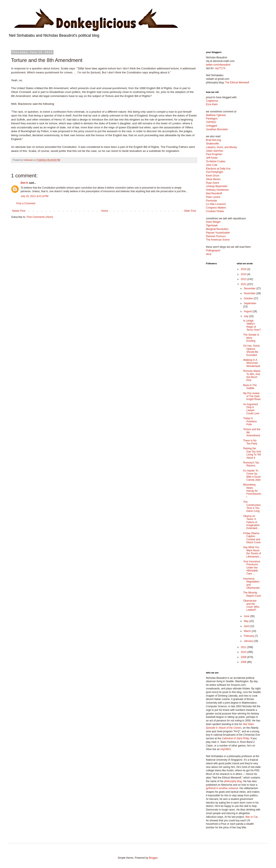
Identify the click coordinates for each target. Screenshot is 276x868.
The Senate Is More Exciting (251, 338)
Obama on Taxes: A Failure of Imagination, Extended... (252, 522)
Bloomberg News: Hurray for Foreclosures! (252, 491)
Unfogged (211, 126)
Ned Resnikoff (214, 193)
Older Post (190, 211)
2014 (244, 274)
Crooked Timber (215, 211)
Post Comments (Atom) (40, 217)
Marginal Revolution (217, 229)
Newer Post (19, 211)
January (249, 641)
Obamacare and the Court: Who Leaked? (251, 605)
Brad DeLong (213, 140)
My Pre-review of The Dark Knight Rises (252, 396)
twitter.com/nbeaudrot (218, 65)
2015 (244, 269)
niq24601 (226, 749)
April (247, 626)
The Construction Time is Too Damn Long (252, 506)
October (249, 298)
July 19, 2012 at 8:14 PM (34, 196)
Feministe (211, 201)
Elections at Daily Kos (218, 169)
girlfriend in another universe (222, 788)
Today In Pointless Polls (250, 421)
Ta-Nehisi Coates (216, 161)
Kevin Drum (213, 176)
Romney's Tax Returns (251, 464)
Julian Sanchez (215, 151)
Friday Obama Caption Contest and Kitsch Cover (252, 538)
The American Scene (218, 240)
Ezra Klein (212, 104)
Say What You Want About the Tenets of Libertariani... (252, 552)
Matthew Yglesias (216, 115)
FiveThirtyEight (214, 172)
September (250, 303)
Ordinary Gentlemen (217, 190)
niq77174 (220, 68)
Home (105, 211)
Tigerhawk (212, 225)
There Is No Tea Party (250, 442)
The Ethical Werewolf (237, 83)
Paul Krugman (214, 154)
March (248, 631)
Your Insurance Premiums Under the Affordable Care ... (252, 568)
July (246, 316)
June (247, 616)
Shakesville (212, 144)
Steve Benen (213, 179)
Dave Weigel (213, 222)
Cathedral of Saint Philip (236, 738)
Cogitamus (212, 101)
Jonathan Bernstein (217, 129)
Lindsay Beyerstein (217, 186)
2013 (244, 279)
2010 (244, 652)
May (246, 621)
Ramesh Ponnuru (216, 236)
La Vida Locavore (216, 204)
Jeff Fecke (212, 158)
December (250, 288)
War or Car (251, 817)
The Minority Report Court (252, 594)
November (250, 293)
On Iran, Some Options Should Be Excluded (251, 350)
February (249, 636)
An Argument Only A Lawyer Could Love (251, 409)
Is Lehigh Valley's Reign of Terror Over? (252, 325)
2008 (244, 662)
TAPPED (211, 122)
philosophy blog (233, 781)
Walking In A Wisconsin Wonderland (252, 363)
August (248, 311)
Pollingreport (213, 251)
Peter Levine (213, 197)
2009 (244, 657)
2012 (244, 284)
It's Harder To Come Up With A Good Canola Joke (252, 475)
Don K (24, 183)
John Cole (212, 165)
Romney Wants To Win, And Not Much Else (252, 376)
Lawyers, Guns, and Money (221, 147)
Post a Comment (26, 203)
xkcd (209, 254)
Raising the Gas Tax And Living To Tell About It (252, 453)
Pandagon (212, 119)
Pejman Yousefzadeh (218, 233)
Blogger (153, 858)
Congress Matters (216, 208)
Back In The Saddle (250, 387)
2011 (244, 647)
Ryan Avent (212, 183)
